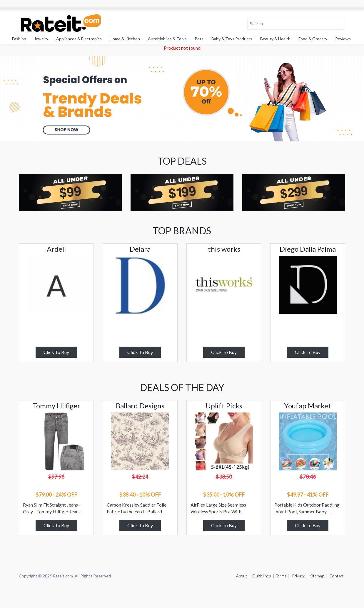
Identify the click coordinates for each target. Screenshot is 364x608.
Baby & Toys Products (232, 39)
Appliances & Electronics (79, 39)
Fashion (19, 39)
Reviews (343, 39)
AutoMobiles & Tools (167, 39)
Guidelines (262, 576)
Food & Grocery (313, 39)
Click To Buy (56, 352)
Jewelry (41, 39)
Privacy (298, 576)
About (242, 576)
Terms (281, 576)
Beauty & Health (275, 39)
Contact (337, 576)
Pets (199, 39)
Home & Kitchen (125, 39)
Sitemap (317, 576)
